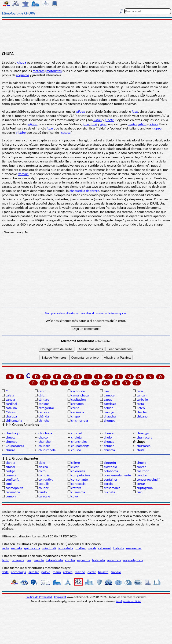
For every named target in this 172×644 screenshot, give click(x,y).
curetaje (44, 496)
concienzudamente (117, 475)
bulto (6, 560)
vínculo (39, 560)
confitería (12, 479)
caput (108, 399)
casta (140, 404)
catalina (11, 408)
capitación (78, 399)
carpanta (77, 404)
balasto (118, 548)
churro (10, 450)
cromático (13, 492)
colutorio (143, 471)
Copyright (60, 597)
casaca (66, 133)
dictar (92, 572)
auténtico (114, 560)
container (111, 479)
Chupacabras (15, 446)
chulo (108, 437)
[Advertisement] (86, 36)
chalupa (11, 416)
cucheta (110, 492)
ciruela (141, 463)
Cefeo (141, 408)
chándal (44, 416)
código (10, 471)
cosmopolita (14, 488)
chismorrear (80, 421)
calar (140, 391)
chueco (109, 433)
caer (107, 391)
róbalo (68, 572)
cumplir (11, 496)
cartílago (110, 404)
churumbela (47, 450)
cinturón (110, 463)
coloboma (111, 471)
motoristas (54, 71)
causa (75, 408)
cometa (11, 475)
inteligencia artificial (129, 601)
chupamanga (80, 446)
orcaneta (18, 560)
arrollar (34, 572)
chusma (109, 450)
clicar (75, 467)
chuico (43, 437)
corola (108, 484)
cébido (109, 408)
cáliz (41, 395)
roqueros (23, 75)
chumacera (145, 437)
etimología (19, 572)
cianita (10, 463)
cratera (76, 488)
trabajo (116, 572)
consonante (79, 479)
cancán (142, 395)
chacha (142, 412)
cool (9, 484)
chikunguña (14, 421)
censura (44, 412)
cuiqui (141, 492)
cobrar (141, 467)
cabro (42, 391)
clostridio (110, 467)
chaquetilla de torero (84, 191)
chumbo (11, 442)
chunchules (79, 442)
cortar (141, 484)
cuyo (75, 496)
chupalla (44, 446)
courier (43, 488)
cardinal (11, 404)
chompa (110, 421)
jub (141, 124)
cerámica (78, 412)
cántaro (44, 399)
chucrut (77, 433)
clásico (43, 467)
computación (80, 475)
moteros (38, 71)
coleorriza (78, 471)
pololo (46, 572)
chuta (141, 450)
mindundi (49, 548)
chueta (11, 437)
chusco (76, 450)
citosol (10, 467)
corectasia (78, 484)
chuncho (44, 442)
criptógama (145, 488)
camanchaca (80, 395)
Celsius (11, 412)
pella (5, 548)
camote (109, 395)
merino (80, 572)
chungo (109, 442)
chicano (142, 416)
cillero (75, 463)
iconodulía (66, 548)
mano (57, 572)
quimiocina (32, 548)
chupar (109, 446)
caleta (10, 395)
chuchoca (45, 433)
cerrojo (109, 412)
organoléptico (133, 560)
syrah (92, 548)
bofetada (98, 560)
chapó (75, 416)
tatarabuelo (55, 560)
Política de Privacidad (39, 597)
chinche (44, 421)
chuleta (76, 437)
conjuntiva (46, 479)
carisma (44, 404)
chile (5, 572)
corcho (70, 560)
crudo (42, 492)
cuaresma (78, 492)
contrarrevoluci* (148, 479)
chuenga (143, 433)
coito (42, 471)
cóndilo (142, 475)
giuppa (157, 128)
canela (10, 399)
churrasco (144, 446)
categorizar (46, 408)
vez (29, 560)
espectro (83, 560)
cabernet (105, 548)
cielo (42, 463)
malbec (81, 548)
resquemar (134, 548)
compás (44, 475)
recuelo (17, 548)
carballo (142, 399)
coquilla (44, 484)
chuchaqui (13, 433)
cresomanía (112, 488)
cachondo (78, 391)
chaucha (110, 416)
